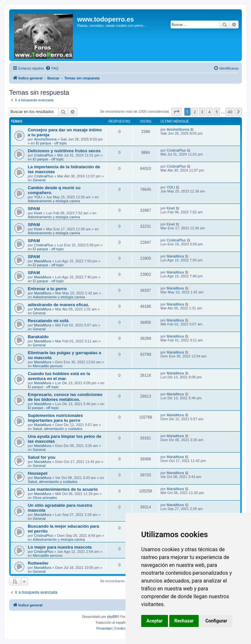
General (39, 180)
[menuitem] (52, 68)
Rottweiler (38, 563)
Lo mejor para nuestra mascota (60, 547)
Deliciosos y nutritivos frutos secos (64, 151)
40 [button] (230, 112)
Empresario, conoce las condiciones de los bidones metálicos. (65, 397)
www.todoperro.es (106, 19)
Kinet (38, 213)
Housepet (38, 473)
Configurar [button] (216, 621)
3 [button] (202, 112)
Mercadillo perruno (48, 366)
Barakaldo (38, 337)
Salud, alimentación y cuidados (58, 429)
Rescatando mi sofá (48, 321)
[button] (176, 112)
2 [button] (195, 112)
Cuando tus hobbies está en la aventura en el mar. (59, 376)
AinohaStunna (45, 139)
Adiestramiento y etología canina (54, 201)
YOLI (38, 197)
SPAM (34, 209)
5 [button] (217, 112)
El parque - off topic (51, 143)
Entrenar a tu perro (47, 289)
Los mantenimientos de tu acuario (63, 489)
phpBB (112, 617)
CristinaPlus (44, 155)
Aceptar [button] (155, 621)
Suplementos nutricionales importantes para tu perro (55, 418)
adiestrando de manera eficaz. (59, 305)
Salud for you (42, 457)
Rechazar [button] (184, 621)
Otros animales (45, 498)
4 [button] (209, 112)
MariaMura (43, 261)
